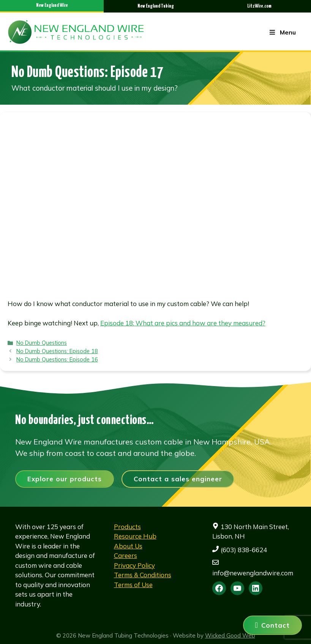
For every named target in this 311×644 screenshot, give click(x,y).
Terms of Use (133, 585)
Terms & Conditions (143, 575)
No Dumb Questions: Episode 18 (57, 351)
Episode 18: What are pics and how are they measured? (183, 323)
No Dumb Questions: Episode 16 (57, 359)
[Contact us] (272, 625)
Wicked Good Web (230, 635)
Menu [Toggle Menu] (282, 32)
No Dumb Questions (42, 343)
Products (127, 527)
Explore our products (65, 479)
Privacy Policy (134, 565)
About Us (128, 546)
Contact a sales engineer (178, 479)
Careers (126, 555)
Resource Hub (135, 536)
